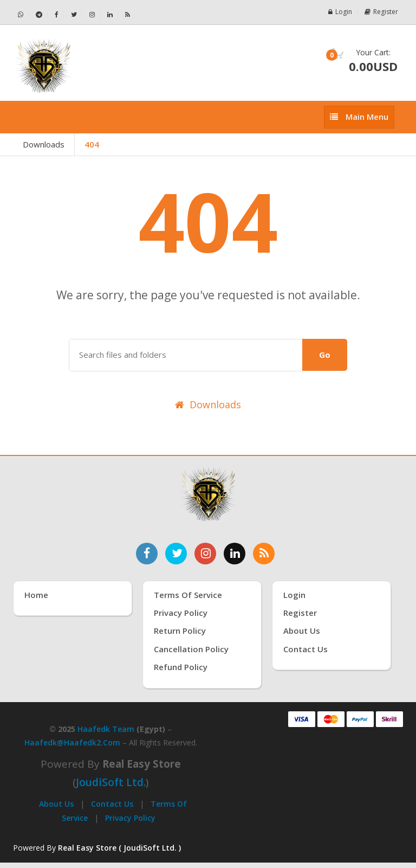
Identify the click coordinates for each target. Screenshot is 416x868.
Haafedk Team (106, 729)
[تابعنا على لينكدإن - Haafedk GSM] (110, 15)
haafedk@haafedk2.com (72, 742)
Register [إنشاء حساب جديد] (300, 613)
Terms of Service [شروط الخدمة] (188, 595)
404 (92, 144)
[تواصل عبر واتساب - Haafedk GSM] (21, 15)
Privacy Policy (130, 818)
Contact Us (112, 804)
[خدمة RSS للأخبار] (264, 554)
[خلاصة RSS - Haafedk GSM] (128, 14)
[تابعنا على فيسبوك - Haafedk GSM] (57, 15)
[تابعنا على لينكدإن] (235, 554)
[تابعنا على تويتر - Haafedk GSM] (74, 15)
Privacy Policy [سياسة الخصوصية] (181, 613)
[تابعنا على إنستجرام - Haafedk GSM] (92, 15)
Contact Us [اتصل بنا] (305, 649)
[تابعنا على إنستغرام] (205, 554)
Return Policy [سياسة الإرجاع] (180, 631)
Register (381, 12)
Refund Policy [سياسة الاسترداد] (181, 667)
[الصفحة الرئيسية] (106, 66)
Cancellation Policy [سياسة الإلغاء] (191, 649)
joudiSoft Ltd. (111, 782)
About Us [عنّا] (302, 631)
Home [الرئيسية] (36, 595)
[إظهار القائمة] (359, 117)
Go (325, 355)
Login (340, 12)
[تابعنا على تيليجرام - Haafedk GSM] (39, 15)
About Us (56, 804)
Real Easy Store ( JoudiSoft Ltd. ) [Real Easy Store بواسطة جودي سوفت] (119, 848)
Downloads (44, 144)
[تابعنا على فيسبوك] (147, 554)
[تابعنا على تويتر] (176, 554)
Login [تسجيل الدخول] (294, 595)
